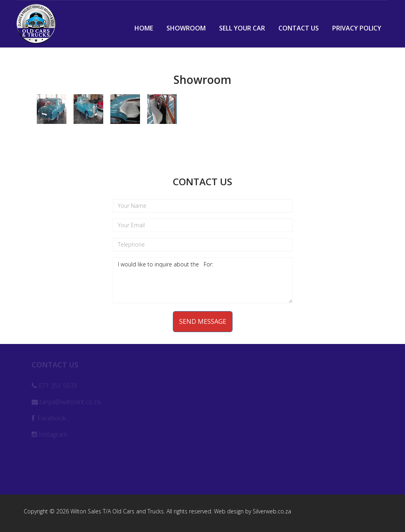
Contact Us (299, 28)
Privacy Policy (357, 28)
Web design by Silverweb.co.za (253, 511)
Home (144, 28)
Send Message (203, 321)
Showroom (186, 28)
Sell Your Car (242, 28)
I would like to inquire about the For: (203, 280)
